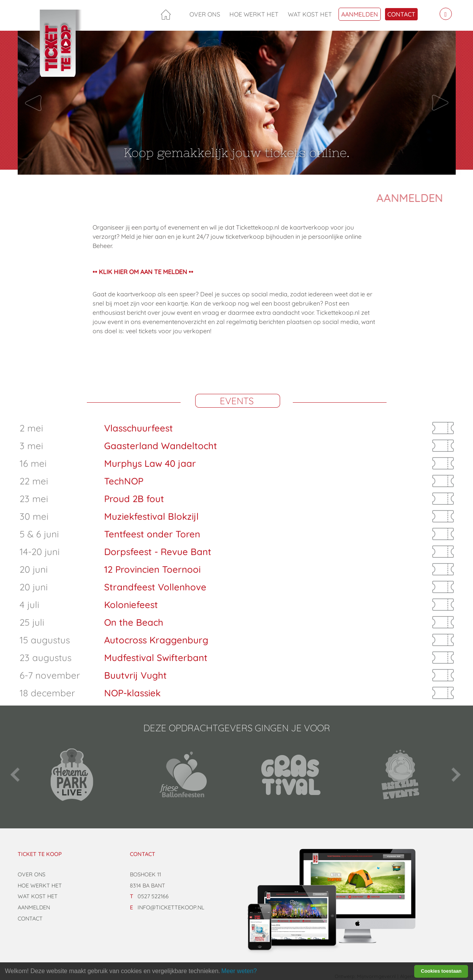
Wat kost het (310, 14)
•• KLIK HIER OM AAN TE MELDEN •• (143, 272)
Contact (401, 14)
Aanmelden (360, 14)
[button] (51, 103)
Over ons (205, 14)
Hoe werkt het (254, 14)
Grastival (291, 775)
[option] (72, 775)
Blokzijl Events (401, 775)
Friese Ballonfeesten (182, 775)
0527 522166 (153, 896)
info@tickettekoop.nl (171, 907)
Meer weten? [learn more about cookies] (239, 971)
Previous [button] (16, 775)
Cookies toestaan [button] (441, 971)
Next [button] (456, 775)
